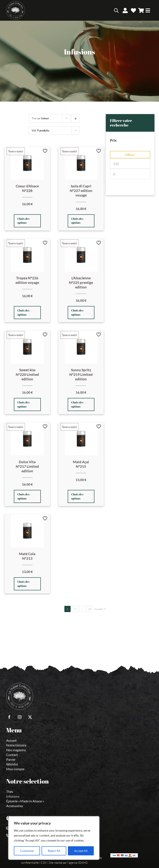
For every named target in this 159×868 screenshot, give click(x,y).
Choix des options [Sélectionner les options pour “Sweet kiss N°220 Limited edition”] (23, 404)
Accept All (81, 851)
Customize (27, 851)
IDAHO (83, 863)
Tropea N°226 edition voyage (27, 280)
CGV (44, 863)
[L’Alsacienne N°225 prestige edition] (81, 255)
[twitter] (30, 717)
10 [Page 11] (90, 609)
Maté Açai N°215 (81, 464)
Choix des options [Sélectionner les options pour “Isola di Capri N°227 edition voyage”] (77, 221)
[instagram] (20, 717)
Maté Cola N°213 (27, 556)
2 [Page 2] (75, 609)
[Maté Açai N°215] (81, 439)
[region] (54, 838)
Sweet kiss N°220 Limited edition (27, 374)
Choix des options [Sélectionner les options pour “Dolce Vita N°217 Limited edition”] (23, 496)
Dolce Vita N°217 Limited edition (27, 466)
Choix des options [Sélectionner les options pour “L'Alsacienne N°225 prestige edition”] (77, 312)
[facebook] (9, 717)
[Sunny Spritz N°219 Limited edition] (81, 347)
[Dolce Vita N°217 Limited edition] (27, 439)
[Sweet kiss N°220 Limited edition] (27, 347)
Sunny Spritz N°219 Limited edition (81, 374)
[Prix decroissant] (75, 118)
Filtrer (130, 155)
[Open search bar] (116, 10)
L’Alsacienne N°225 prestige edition (81, 283)
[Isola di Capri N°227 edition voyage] (81, 163)
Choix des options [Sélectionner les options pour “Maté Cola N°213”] (23, 584)
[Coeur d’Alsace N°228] (27, 163)
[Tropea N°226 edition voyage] (27, 255)
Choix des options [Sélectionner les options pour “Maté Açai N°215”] (77, 496)
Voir (40, 130)
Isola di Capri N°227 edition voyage (81, 191)
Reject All (54, 851)
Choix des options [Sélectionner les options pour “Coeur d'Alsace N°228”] (23, 221)
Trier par (40, 118)
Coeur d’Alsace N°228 (27, 188)
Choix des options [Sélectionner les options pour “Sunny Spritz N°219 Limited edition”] (77, 404)
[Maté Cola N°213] (27, 531)
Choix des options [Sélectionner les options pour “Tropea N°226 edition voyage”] (23, 312)
